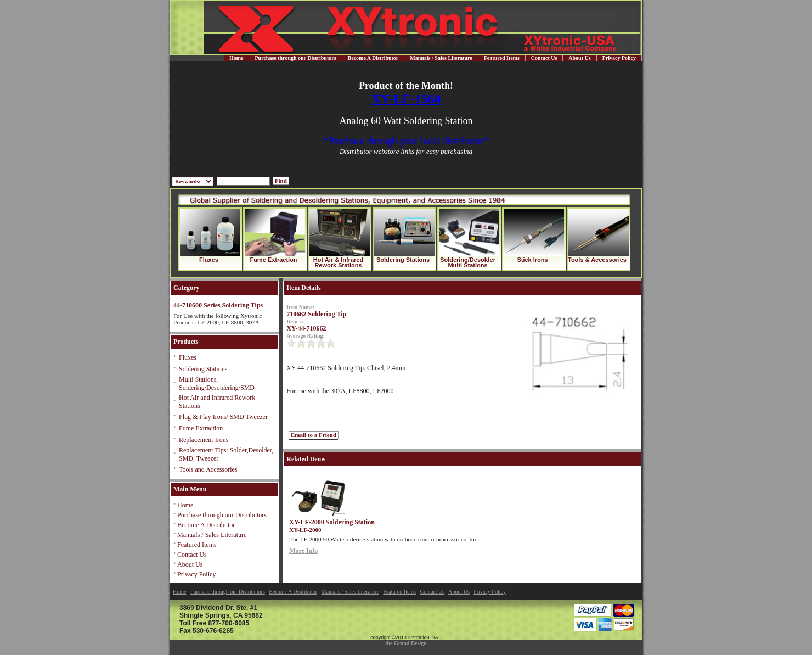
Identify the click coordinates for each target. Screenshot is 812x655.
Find (281, 181)
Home (236, 58)
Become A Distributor (373, 58)
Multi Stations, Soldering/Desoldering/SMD (217, 384)
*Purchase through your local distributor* (406, 141)
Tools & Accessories (597, 260)
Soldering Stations (403, 260)
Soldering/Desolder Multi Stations (468, 262)
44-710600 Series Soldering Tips (218, 305)
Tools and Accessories (208, 469)
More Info (303, 551)
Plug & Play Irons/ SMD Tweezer (223, 417)
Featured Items (502, 58)
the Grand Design (406, 643)
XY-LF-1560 (406, 99)
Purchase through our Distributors (295, 58)
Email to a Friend (313, 435)
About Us (579, 58)
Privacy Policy (619, 58)
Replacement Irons (204, 440)
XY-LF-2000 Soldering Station (332, 522)
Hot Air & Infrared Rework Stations (338, 262)
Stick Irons (532, 260)
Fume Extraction (273, 260)
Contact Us (544, 58)
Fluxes (209, 260)
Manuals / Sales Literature (441, 58)
